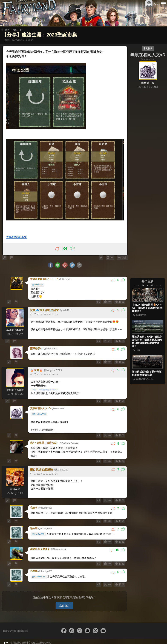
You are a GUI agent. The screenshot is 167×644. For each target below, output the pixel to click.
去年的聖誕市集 (17, 235)
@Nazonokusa (39, 571)
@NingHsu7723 (39, 411)
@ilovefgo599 (38, 529)
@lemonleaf (38, 283)
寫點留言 (64, 599)
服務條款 (132, 639)
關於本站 (121, 639)
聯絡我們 (158, 639)
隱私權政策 (145, 639)
